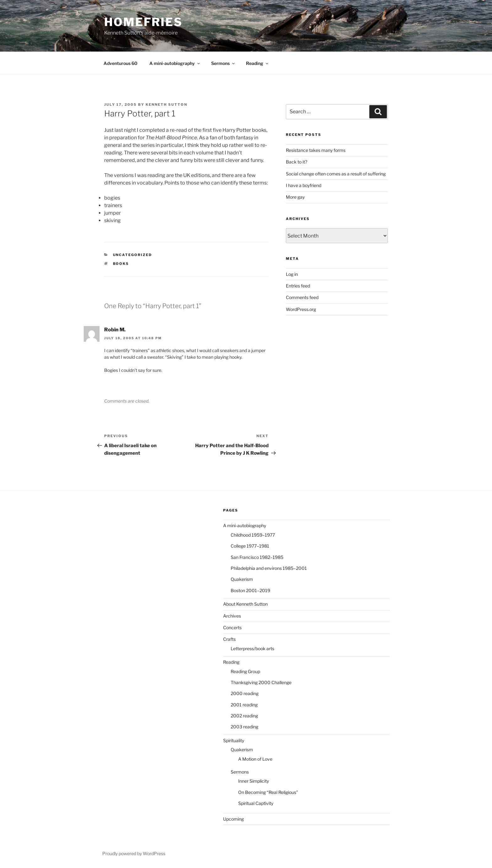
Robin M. (115, 330)
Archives (232, 616)
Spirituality (234, 740)
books (121, 264)
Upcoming (233, 819)
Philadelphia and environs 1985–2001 (269, 568)
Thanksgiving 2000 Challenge (261, 682)
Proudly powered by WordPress (134, 853)
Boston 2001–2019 (250, 590)
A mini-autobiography (175, 63)
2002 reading (244, 716)
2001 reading (244, 705)
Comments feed (302, 297)
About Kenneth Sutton (245, 604)
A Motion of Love (255, 759)
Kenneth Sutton (166, 104)
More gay (295, 197)
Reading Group (245, 671)
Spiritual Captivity (256, 803)
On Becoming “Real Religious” (268, 792)
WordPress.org (301, 309)
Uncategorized (133, 255)
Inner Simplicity (254, 781)
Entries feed (298, 286)
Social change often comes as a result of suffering (336, 174)
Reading (258, 63)
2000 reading (245, 693)
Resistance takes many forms (316, 150)
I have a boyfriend (304, 185)
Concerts (232, 627)
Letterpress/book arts (252, 648)
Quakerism (242, 579)
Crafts (229, 639)
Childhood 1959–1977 (253, 535)
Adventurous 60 (120, 63)
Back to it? (297, 162)
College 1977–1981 (250, 546)
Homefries (143, 22)
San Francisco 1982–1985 (257, 557)
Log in (292, 274)
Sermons (223, 63)
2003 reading (244, 727)
